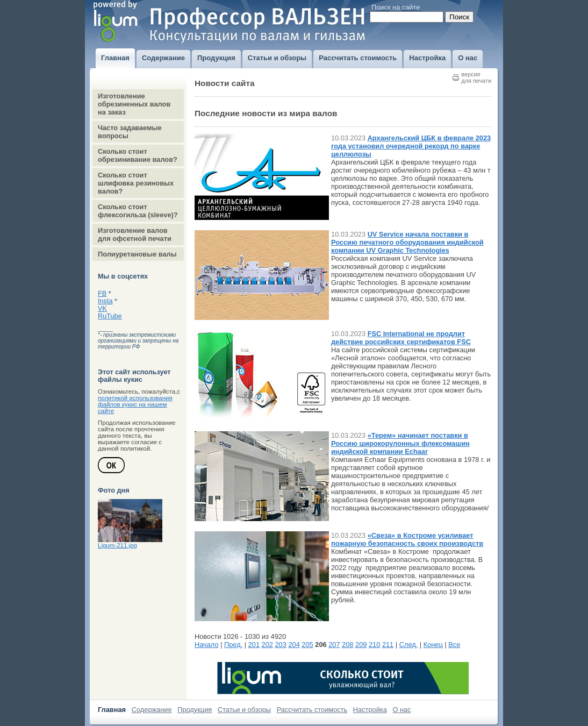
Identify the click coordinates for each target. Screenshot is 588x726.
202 (267, 645)
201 (254, 645)
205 (307, 645)
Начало (207, 645)
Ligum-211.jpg (117, 545)
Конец (433, 645)
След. (409, 645)
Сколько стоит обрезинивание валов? (138, 155)
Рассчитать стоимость (312, 710)
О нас (402, 710)
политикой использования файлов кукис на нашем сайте (135, 404)
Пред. (233, 645)
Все (454, 645)
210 (374, 645)
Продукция (195, 710)
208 (347, 645)
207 (334, 645)
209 (361, 645)
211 (388, 645)
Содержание (152, 710)
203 (281, 645)
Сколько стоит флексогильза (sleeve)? (138, 211)
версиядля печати (476, 77)
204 (294, 645)
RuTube (110, 316)
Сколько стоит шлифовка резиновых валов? (136, 183)
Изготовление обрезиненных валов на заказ (134, 104)
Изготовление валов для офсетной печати (135, 234)
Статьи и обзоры (244, 710)
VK (102, 309)
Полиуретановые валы (137, 254)
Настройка (370, 710)
